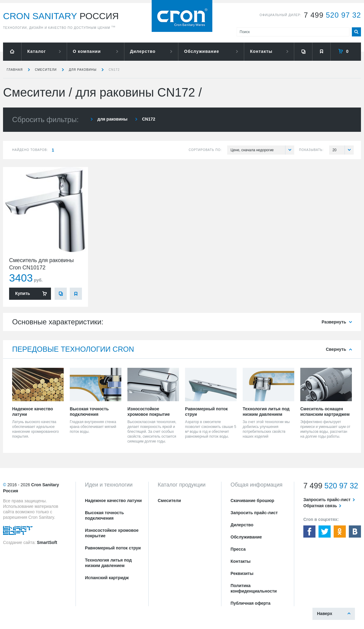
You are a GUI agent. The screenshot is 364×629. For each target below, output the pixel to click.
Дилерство (143, 51)
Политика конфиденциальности (254, 588)
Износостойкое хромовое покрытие (112, 533)
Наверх (325, 614)
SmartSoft (47, 542)
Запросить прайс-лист (254, 513)
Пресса (238, 549)
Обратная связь (320, 506)
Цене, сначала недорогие (262, 150)
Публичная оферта (251, 603)
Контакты (261, 51)
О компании (87, 51)
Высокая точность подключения (104, 515)
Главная (15, 70)
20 (343, 150)
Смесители (46, 70)
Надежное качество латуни (113, 501)
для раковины (83, 70)
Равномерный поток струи (113, 548)
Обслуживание (202, 51)
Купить (23, 293)
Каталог (37, 51)
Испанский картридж (107, 578)
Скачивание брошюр (252, 501)
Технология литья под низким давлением (108, 563)
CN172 (114, 70)
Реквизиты (242, 573)
